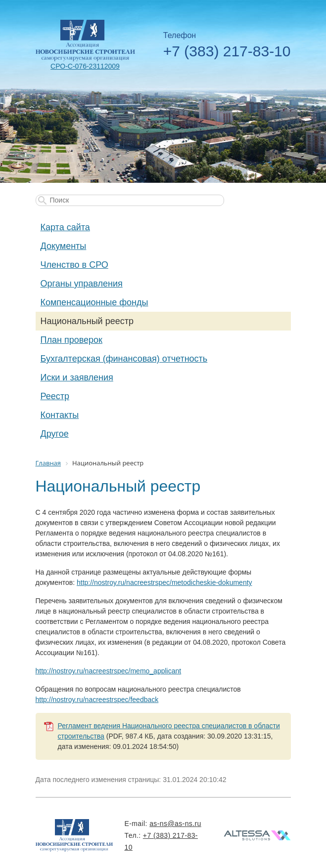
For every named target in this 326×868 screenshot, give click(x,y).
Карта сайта (65, 227)
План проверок (71, 340)
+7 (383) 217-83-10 (227, 51)
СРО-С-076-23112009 (85, 66)
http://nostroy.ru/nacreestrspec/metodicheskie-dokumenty (164, 582)
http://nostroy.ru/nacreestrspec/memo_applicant (109, 671)
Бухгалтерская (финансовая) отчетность (124, 359)
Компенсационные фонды (94, 302)
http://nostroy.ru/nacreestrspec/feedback (97, 700)
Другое (55, 434)
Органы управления (82, 284)
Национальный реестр (87, 321)
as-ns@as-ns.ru (175, 824)
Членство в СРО (74, 265)
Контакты (60, 415)
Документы (64, 246)
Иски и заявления (77, 377)
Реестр (55, 396)
